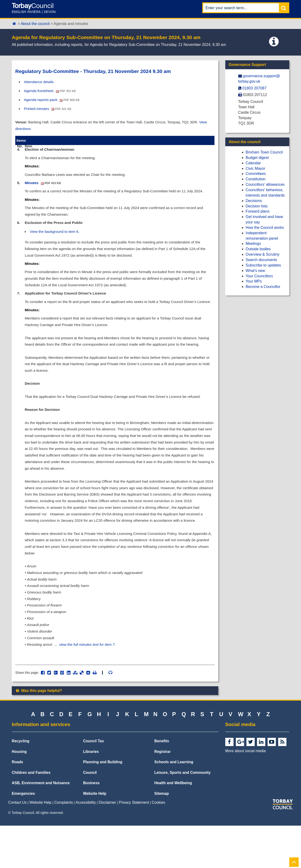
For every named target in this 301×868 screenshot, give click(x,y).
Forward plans (258, 211)
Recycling (21, 783)
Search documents (261, 260)
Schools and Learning (174, 804)
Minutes (44, 186)
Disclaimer (107, 845)
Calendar (253, 163)
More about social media (246, 793)
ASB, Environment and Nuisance (41, 825)
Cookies (158, 845)
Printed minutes (49, 109)
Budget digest (257, 158)
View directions (28, 130)
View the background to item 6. (56, 236)
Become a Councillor (263, 287)
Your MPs (254, 281)
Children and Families (31, 815)
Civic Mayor (256, 168)
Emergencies (23, 836)
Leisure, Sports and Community (182, 815)
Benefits (162, 783)
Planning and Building (103, 804)
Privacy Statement (134, 845)
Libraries (91, 794)
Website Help (95, 836)
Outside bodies (258, 249)
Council (90, 815)
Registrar (162, 794)
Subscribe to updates (263, 265)
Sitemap (162, 836)
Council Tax (93, 783)
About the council (35, 24)
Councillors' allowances (265, 184)
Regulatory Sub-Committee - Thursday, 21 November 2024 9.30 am (93, 71)
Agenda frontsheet (51, 91)
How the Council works (265, 228)
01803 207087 (254, 88)
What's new (255, 271)
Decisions (254, 201)
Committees (256, 174)
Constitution (256, 179)
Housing (19, 794)
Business (91, 825)
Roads (17, 804)
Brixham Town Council (264, 152)
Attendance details (40, 82)
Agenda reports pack (53, 100)
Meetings (253, 244)
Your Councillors (259, 276)
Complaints (64, 845)
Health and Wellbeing (173, 825)
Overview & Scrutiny (263, 254)
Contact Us (17, 845)
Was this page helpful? (39, 733)
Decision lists (257, 206)
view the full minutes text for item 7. (90, 686)
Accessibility (86, 845)
